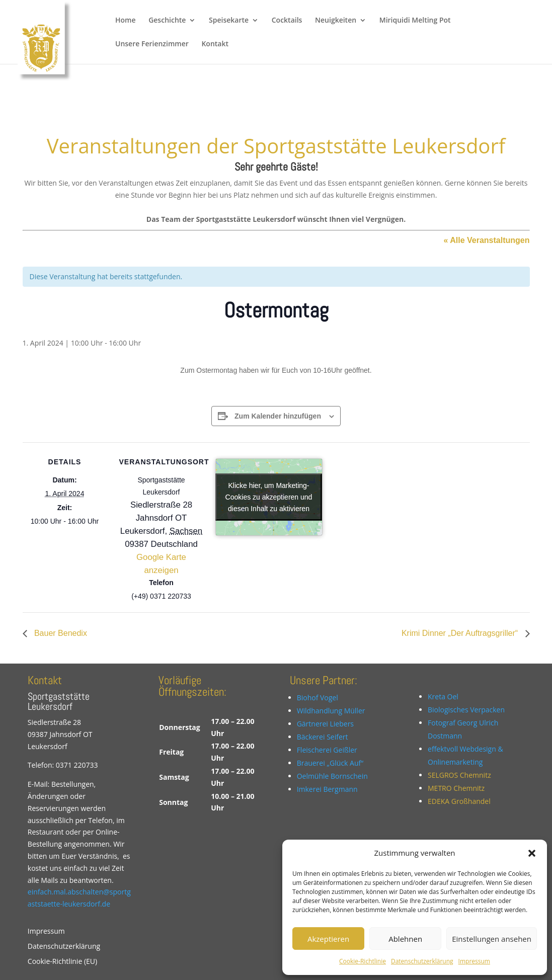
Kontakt (215, 44)
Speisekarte (229, 21)
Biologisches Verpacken (466, 710)
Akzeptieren (328, 939)
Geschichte (167, 21)
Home (126, 21)
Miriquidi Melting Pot (415, 21)
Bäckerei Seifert (323, 737)
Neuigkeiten (336, 21)
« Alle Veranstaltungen (486, 240)
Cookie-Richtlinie (363, 961)
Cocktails (287, 21)
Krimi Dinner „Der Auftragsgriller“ (461, 633)
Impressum (474, 961)
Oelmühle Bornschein (332, 776)
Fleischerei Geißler (327, 750)
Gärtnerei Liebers (325, 724)
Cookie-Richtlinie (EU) (62, 962)
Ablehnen (405, 939)
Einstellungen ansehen (492, 939)
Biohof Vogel (318, 698)
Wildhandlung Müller (331, 711)
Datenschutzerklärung (422, 961)
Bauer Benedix (60, 633)
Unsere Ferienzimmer (152, 44)
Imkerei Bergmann (327, 789)
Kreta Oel (443, 697)
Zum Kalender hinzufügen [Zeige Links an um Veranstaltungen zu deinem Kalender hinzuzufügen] (278, 416)
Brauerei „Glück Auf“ (330, 763)
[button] (532, 853)
